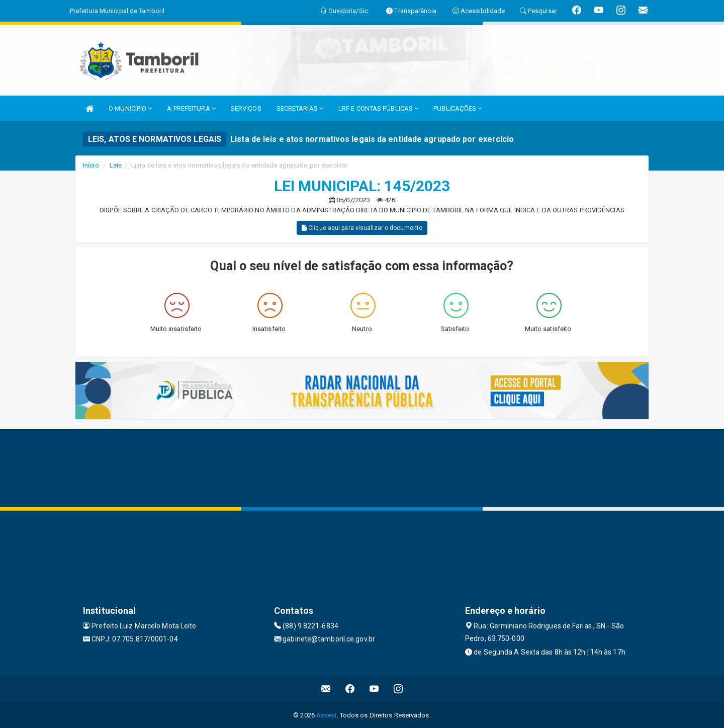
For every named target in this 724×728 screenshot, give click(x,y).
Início (91, 165)
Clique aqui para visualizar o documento (362, 228)
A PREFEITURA (191, 108)
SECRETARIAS (300, 108)
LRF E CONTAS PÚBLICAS (378, 108)
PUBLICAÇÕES (458, 108)
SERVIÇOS (246, 108)
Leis (116, 165)
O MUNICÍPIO (130, 108)
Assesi (327, 715)
